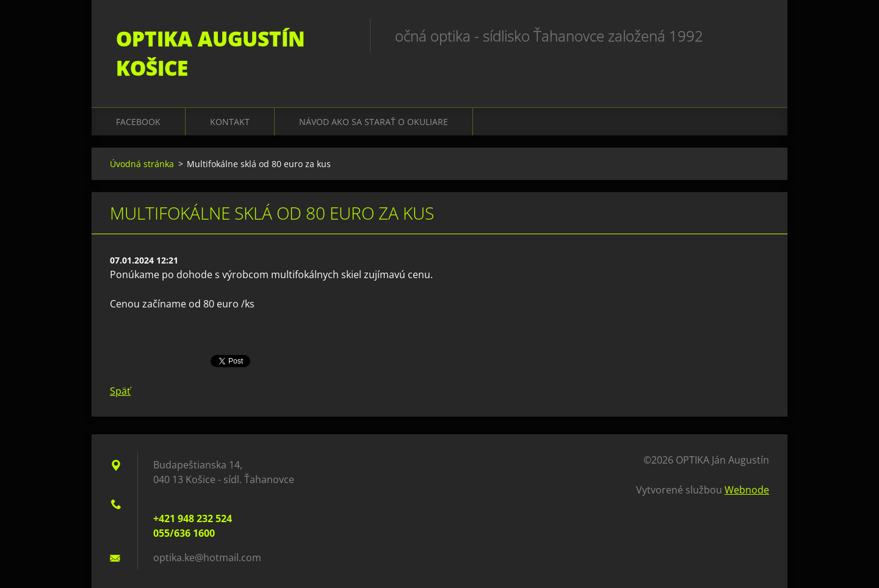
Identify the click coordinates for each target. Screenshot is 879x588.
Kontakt (230, 122)
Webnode (747, 490)
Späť (120, 391)
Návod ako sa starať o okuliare (374, 122)
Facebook (138, 122)
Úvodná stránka (142, 164)
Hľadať (756, 35)
